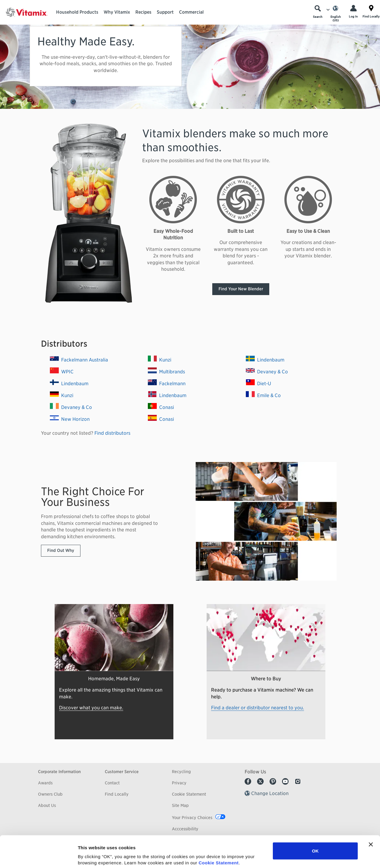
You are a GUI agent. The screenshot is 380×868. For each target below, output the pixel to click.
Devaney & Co (71, 407)
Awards (45, 783)
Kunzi (62, 395)
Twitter (260, 781)
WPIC (62, 372)
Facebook (248, 781)
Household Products (77, 12)
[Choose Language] (335, 13)
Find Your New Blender (241, 289)
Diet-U (258, 384)
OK (315, 821)
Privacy (179, 783)
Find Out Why (61, 550)
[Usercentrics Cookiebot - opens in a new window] (38, 856)
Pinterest (273, 781)
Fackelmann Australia (79, 360)
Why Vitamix (117, 12)
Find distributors (112, 433)
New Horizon (70, 419)
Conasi (161, 407)
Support (165, 12)
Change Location (270, 793)
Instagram (298, 781)
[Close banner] (371, 815)
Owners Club (50, 794)
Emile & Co (263, 395)
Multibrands (166, 372)
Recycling (181, 772)
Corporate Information (59, 772)
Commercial (191, 12)
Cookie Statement (219, 833)
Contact (112, 783)
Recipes (143, 12)
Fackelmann (167, 384)
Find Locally (117, 794)
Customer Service (122, 772)
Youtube (285, 781)
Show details (312, 856)
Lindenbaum (69, 384)
